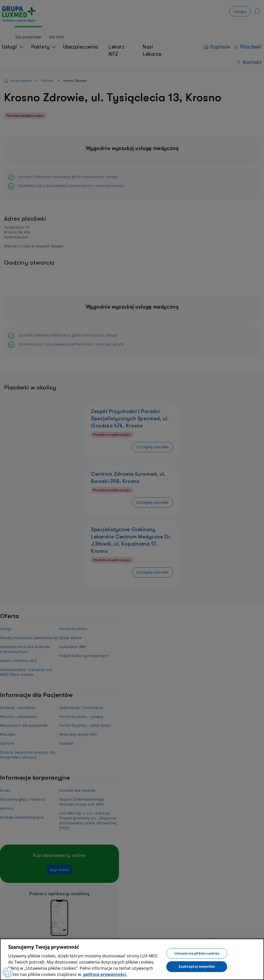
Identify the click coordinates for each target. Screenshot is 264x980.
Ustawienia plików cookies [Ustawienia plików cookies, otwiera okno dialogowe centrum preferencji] (197, 953)
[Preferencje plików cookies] (8, 972)
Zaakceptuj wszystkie (197, 966)
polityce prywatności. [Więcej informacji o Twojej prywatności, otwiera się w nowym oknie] (105, 974)
